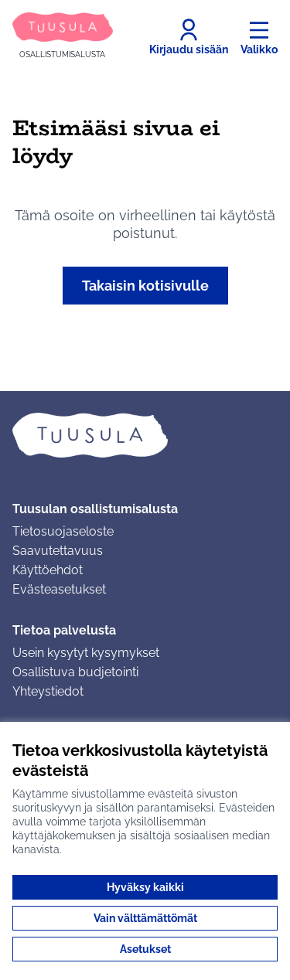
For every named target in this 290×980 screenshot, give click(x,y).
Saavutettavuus (58, 551)
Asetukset (145, 949)
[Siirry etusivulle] (63, 37)
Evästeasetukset (59, 589)
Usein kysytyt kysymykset (86, 653)
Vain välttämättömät (145, 918)
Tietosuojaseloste (63, 531)
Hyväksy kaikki (145, 887)
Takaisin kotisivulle (145, 286)
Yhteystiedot (48, 691)
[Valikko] (259, 37)
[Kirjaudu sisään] (189, 37)
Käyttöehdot (48, 570)
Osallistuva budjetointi (75, 672)
